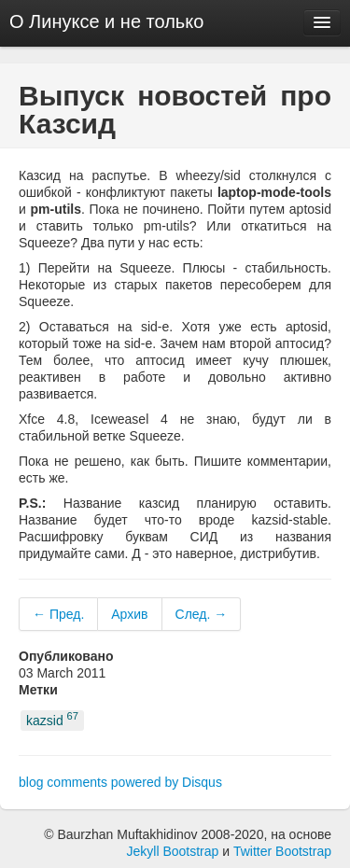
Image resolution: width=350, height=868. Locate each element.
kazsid (52, 719)
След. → (202, 614)
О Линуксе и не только (106, 21)
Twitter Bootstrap (282, 851)
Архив (129, 614)
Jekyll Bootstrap (173, 851)
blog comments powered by (120, 782)
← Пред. (58, 614)
